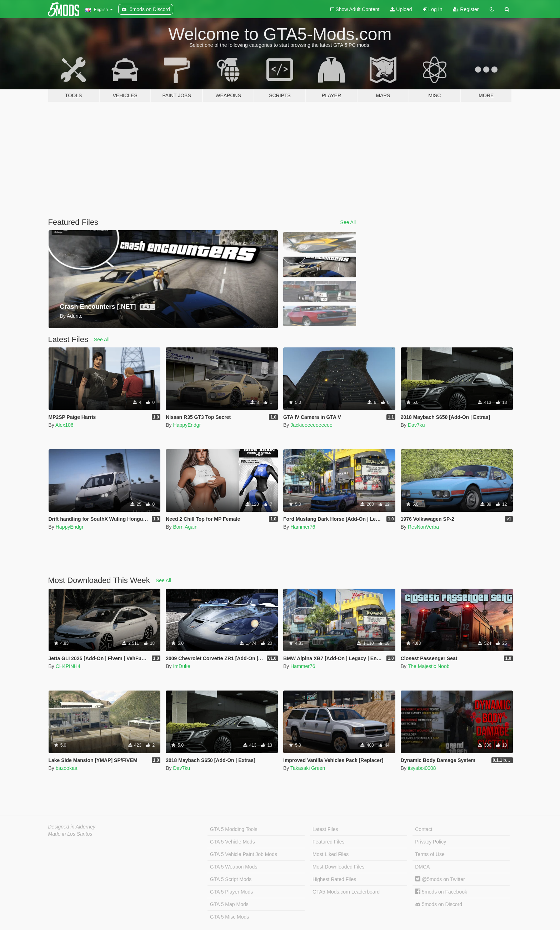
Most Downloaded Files (339, 867)
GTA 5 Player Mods (231, 892)
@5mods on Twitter (440, 879)
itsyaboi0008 (422, 768)
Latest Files (325, 829)
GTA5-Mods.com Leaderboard (346, 892)
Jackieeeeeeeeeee (311, 425)
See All (348, 222)
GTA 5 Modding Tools (234, 829)
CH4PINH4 (68, 666)
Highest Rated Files (334, 879)
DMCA (422, 867)
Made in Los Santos (70, 834)
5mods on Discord (439, 904)
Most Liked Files (331, 854)
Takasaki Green (308, 768)
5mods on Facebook (441, 892)
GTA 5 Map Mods (229, 904)
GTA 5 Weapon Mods (234, 867)
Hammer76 (303, 527)
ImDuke (181, 666)
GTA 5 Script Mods (231, 879)
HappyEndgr (187, 425)
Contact (424, 829)
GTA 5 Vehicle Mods (232, 842)
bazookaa (67, 768)
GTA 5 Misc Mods (229, 917)
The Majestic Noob (429, 666)
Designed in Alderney (72, 827)
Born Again (185, 527)
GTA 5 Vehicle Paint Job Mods (244, 854)
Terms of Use (430, 854)
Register (466, 9)
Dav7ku (416, 425)
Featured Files (328, 842)
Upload (401, 9)
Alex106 (64, 425)
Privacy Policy (431, 842)
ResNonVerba (423, 527)
